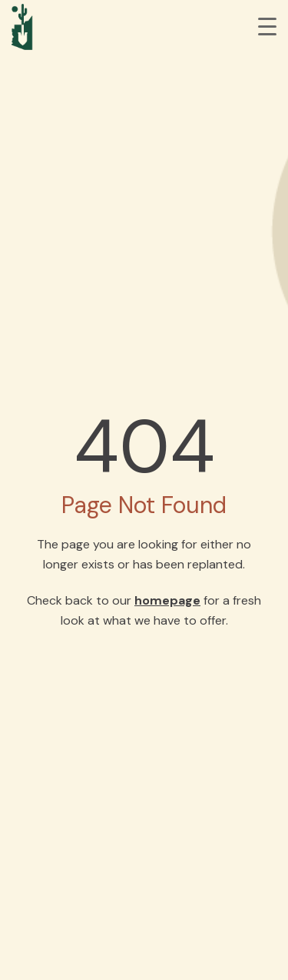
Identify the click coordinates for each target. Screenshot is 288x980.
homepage (167, 600)
